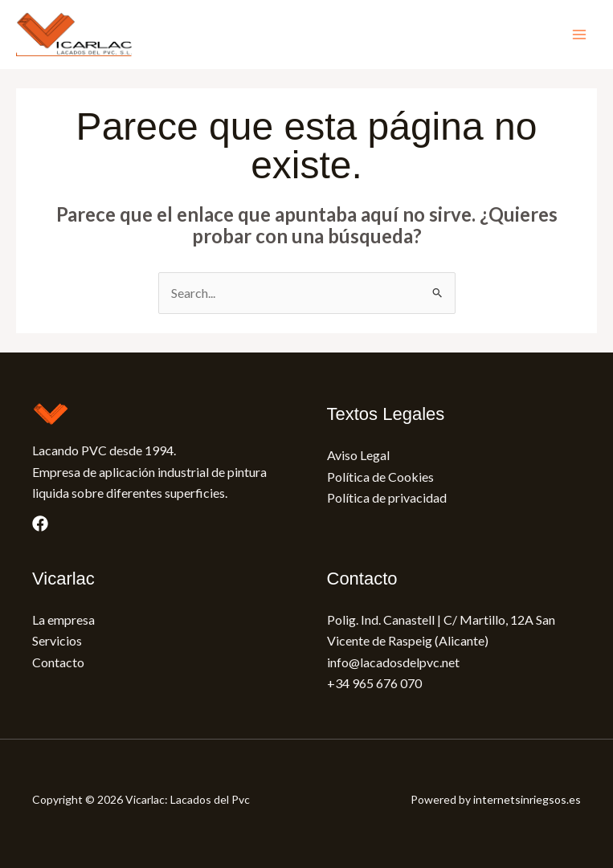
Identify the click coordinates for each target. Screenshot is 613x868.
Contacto (58, 662)
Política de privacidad (387, 497)
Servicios (57, 640)
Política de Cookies (380, 477)
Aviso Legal (358, 455)
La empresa (63, 619)
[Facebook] (40, 524)
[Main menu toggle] (579, 35)
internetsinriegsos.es (527, 799)
